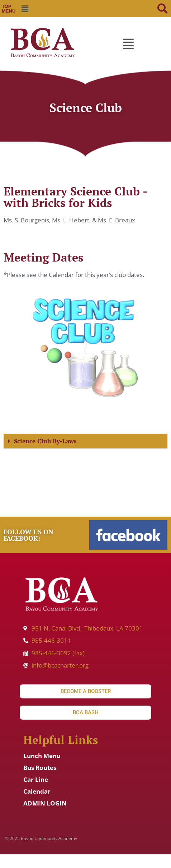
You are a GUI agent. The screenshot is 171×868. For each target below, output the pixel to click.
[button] (25, 9)
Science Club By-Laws (45, 441)
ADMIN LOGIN (45, 803)
